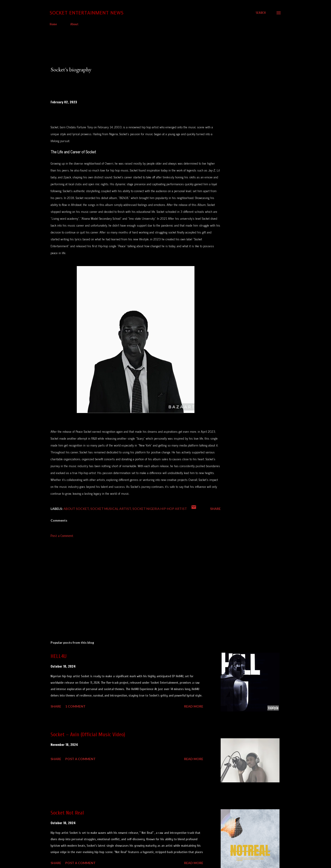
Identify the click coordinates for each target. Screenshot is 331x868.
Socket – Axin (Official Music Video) (88, 735)
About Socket (76, 509)
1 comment (75, 706)
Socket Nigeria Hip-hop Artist (160, 509)
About (74, 24)
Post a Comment (62, 536)
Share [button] (215, 509)
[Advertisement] (128, 583)
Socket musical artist (111, 509)
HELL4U (58, 656)
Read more (194, 706)
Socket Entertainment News (87, 13)
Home (53, 24)
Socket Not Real (67, 813)
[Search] (261, 13)
